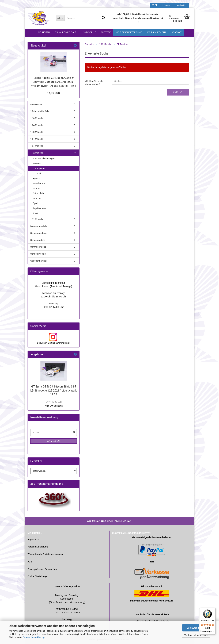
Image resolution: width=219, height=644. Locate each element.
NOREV (37, 188)
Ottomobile (38, 193)
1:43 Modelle (37, 132)
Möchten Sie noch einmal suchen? (94, 83)
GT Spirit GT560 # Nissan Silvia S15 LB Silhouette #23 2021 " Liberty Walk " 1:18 (54, 391)
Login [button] (166, 5)
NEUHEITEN (44, 32)
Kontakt (177, 32)
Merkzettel (181, 5)
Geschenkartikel (38, 261)
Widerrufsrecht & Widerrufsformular (45, 554)
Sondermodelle (38, 240)
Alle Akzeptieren (196, 628)
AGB (30, 562)
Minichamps (39, 183)
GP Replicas (39, 169)
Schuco (37, 198)
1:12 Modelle (37, 153)
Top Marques (39, 208)
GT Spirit (37, 173)
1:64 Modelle (37, 139)
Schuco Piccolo (38, 254)
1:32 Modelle (37, 219)
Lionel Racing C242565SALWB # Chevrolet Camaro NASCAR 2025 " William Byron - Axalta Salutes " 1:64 (54, 82)
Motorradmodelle (39, 226)
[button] (155, 5)
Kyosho (37, 179)
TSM (35, 213)
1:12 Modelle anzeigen (44, 158)
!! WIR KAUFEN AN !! (157, 32)
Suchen (178, 92)
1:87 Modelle (37, 146)
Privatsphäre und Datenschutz (42, 569)
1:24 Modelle (37, 125)
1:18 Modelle (89, 32)
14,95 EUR (54, 93)
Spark (36, 203)
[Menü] (213, 610)
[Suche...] (60, 18)
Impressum (33, 539)
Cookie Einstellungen (38, 576)
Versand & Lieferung (38, 547)
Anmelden (54, 441)
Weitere (106, 32)
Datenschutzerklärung (34, 637)
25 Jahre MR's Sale (66, 32)
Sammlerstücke (38, 247)
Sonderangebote (38, 233)
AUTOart (37, 164)
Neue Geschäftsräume (129, 32)
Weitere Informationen (196, 635)
